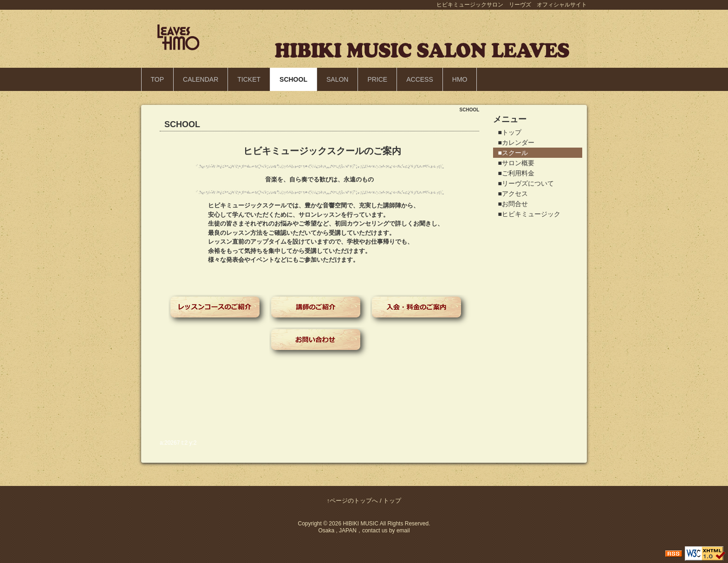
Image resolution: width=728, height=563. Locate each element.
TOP (158, 79)
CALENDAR (201, 79)
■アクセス (513, 194)
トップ (392, 501)
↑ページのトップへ (353, 501)
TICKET (249, 79)
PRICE (377, 79)
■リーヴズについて (526, 183)
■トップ (509, 132)
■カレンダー (516, 142)
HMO (460, 79)
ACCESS (420, 79)
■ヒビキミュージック (529, 214)
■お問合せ (513, 204)
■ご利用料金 (516, 173)
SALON (337, 79)
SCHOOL (293, 79)
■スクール (513, 153)
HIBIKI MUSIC (361, 524)
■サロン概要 (516, 163)
